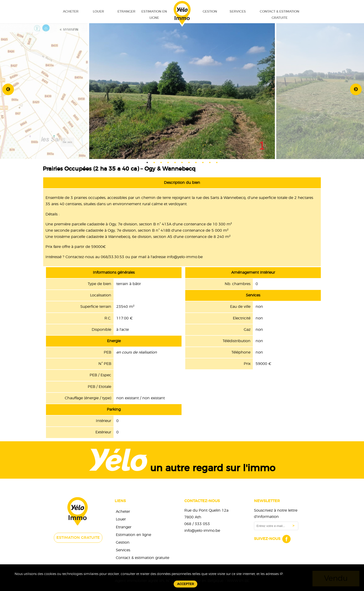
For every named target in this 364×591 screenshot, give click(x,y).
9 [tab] (203, 162)
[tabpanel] (182, 89)
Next (356, 89)
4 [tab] (168, 162)
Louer (98, 11)
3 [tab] (161, 162)
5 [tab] (175, 162)
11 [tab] (217, 162)
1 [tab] (147, 162)
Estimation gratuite (78, 538)
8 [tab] (196, 162)
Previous (8, 89)
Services (238, 11)
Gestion (210, 11)
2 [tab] (154, 162)
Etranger (126, 11)
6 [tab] (182, 162)
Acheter (71, 11)
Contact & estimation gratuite (279, 15)
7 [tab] (189, 162)
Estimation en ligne (154, 15)
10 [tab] (210, 162)
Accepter (185, 584)
